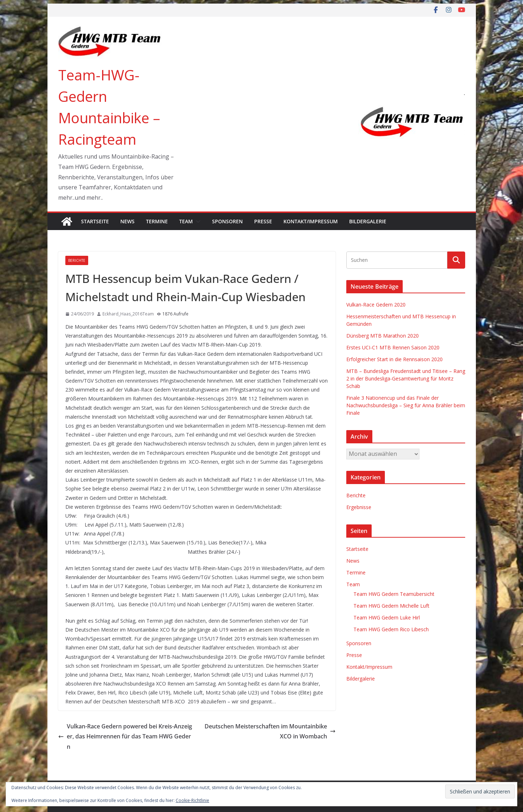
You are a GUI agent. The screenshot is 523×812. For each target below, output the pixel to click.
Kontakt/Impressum (311, 221)
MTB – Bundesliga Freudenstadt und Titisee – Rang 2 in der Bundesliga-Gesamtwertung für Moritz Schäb (406, 378)
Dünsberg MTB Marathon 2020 (383, 336)
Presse (263, 221)
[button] (197, 221)
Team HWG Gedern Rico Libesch (391, 629)
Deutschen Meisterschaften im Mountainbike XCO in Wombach (270, 731)
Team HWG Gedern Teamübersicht (394, 594)
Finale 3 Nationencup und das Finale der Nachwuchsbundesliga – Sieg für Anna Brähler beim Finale (406, 405)
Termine (157, 221)
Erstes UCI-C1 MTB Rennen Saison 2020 (393, 347)
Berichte (77, 260)
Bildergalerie (368, 221)
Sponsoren (227, 221)
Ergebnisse (359, 507)
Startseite (95, 221)
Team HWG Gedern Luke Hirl (387, 617)
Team (186, 221)
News (127, 221)
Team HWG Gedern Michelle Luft (391, 606)
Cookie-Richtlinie (192, 800)
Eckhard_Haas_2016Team (128, 314)
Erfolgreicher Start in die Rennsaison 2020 (394, 359)
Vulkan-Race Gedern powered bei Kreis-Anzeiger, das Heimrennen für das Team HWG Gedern (125, 737)
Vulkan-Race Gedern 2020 (376, 305)
